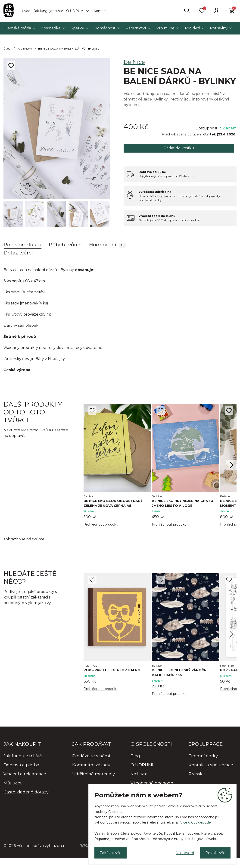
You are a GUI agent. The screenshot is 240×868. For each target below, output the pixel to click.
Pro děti (192, 28)
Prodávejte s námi (91, 756)
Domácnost (105, 28)
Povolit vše (215, 853)
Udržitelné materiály (94, 774)
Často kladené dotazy (26, 792)
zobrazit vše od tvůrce (24, 539)
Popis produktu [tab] (23, 245)
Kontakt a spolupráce (211, 765)
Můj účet (13, 783)
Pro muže (165, 28)
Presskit (197, 774)
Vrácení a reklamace (25, 774)
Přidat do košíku (179, 148)
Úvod (26, 11)
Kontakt (100, 11)
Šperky (77, 28)
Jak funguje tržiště (48, 11)
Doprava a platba (21, 765)
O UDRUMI (75, 11)
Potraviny (219, 28)
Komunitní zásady (91, 765)
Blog (135, 756)
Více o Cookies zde (196, 822)
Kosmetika (51, 28)
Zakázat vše (111, 853)
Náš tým (139, 774)
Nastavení (185, 853)
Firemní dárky (203, 756)
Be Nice (134, 62)
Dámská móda (18, 28)
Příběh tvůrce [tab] (65, 245)
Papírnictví (136, 28)
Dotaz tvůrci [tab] (18, 253)
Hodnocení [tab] (107, 245)
